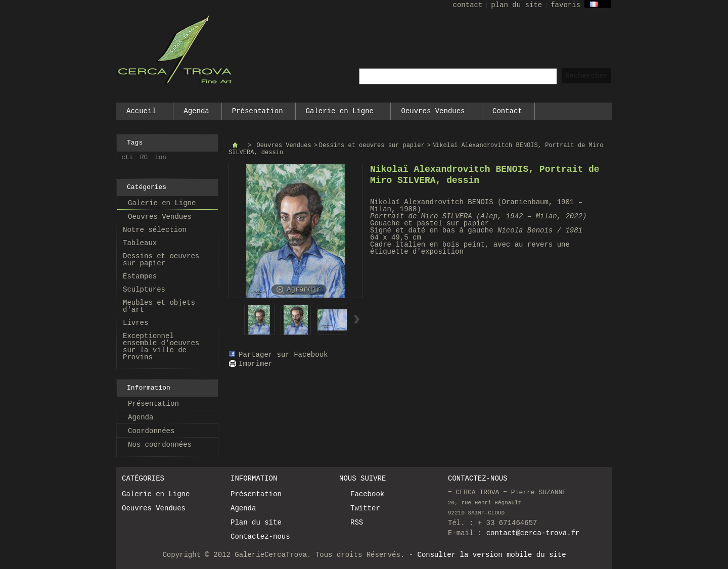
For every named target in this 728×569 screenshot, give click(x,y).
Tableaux (140, 243)
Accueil (142, 113)
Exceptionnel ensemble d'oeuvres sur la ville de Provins (161, 347)
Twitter (365, 508)
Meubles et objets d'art (159, 306)
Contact (507, 111)
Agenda (196, 111)
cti (127, 158)
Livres (135, 323)
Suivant (357, 319)
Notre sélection (155, 230)
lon (161, 158)
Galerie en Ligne (340, 113)
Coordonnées (151, 431)
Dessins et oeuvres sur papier (161, 260)
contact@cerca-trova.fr (533, 533)
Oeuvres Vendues (433, 113)
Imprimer (256, 364)
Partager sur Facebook (283, 355)
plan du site (516, 5)
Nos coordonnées (160, 445)
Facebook (367, 494)
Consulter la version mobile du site (492, 555)
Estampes (140, 276)
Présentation (258, 111)
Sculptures (144, 290)
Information (149, 388)
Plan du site (256, 523)
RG (144, 158)
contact (468, 5)
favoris (565, 5)
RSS (357, 523)
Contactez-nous (260, 537)
